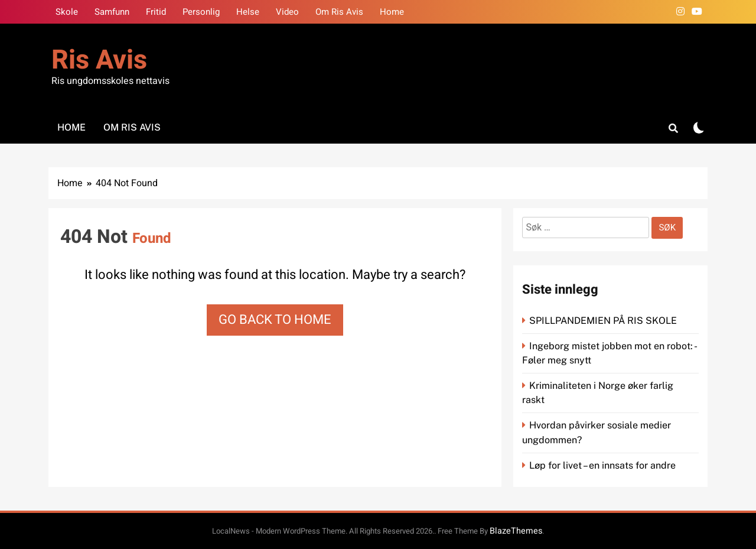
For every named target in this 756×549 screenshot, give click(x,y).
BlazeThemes (516, 531)
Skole (67, 12)
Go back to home (275, 320)
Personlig (201, 12)
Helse (248, 12)
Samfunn (112, 12)
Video (287, 12)
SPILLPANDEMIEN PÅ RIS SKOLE (604, 321)
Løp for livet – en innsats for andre (602, 465)
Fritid (156, 12)
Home (392, 12)
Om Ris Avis (339, 12)
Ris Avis (99, 60)
